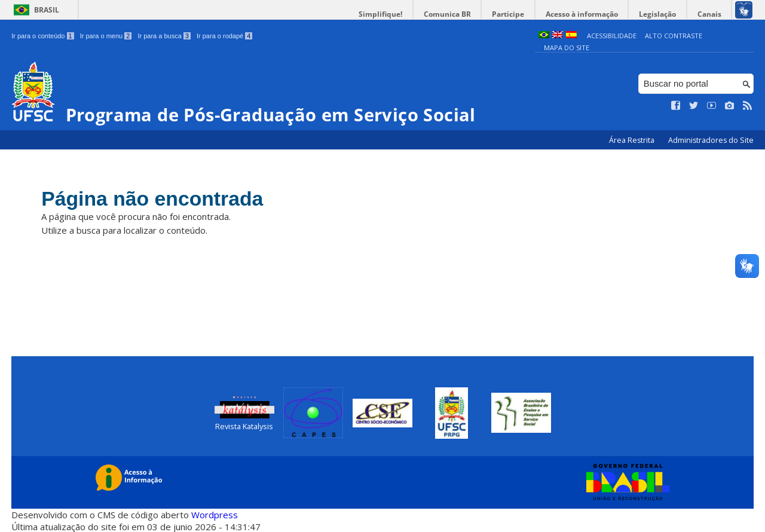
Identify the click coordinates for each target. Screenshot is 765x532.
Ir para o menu (106, 36)
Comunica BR (454, 14)
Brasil (47, 10)
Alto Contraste (674, 36)
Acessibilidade (612, 36)
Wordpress (215, 514)
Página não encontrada (156, 199)
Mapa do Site (567, 48)
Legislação (660, 14)
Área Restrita (633, 140)
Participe (513, 14)
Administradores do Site (711, 140)
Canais (710, 14)
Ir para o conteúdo (42, 36)
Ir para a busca (164, 36)
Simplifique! (389, 14)
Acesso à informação (585, 14)
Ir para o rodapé (224, 36)
